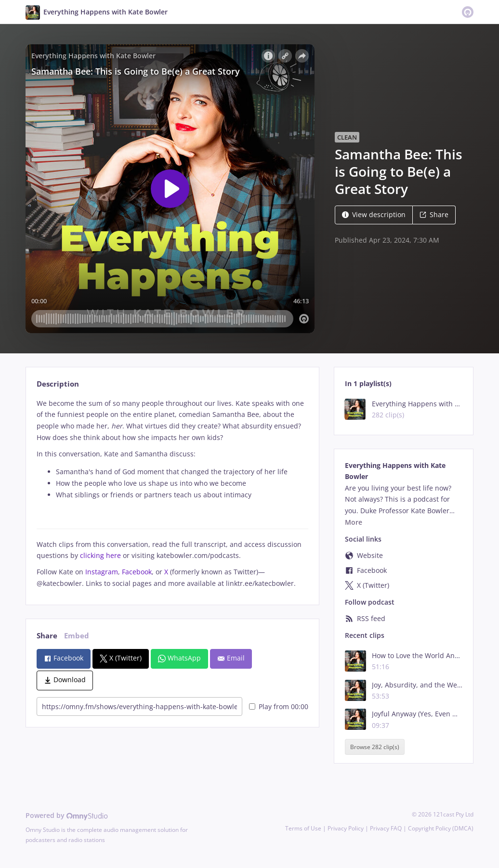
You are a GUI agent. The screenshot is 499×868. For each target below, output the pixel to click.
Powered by (67, 815)
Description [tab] (58, 384)
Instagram (102, 572)
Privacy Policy (346, 828)
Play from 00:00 (279, 706)
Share (434, 214)
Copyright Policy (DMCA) (441, 828)
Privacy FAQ (386, 828)
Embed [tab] (77, 636)
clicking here (100, 555)
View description (374, 214)
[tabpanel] (172, 493)
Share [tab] (47, 636)
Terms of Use (303, 828)
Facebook (137, 572)
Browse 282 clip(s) (375, 747)
